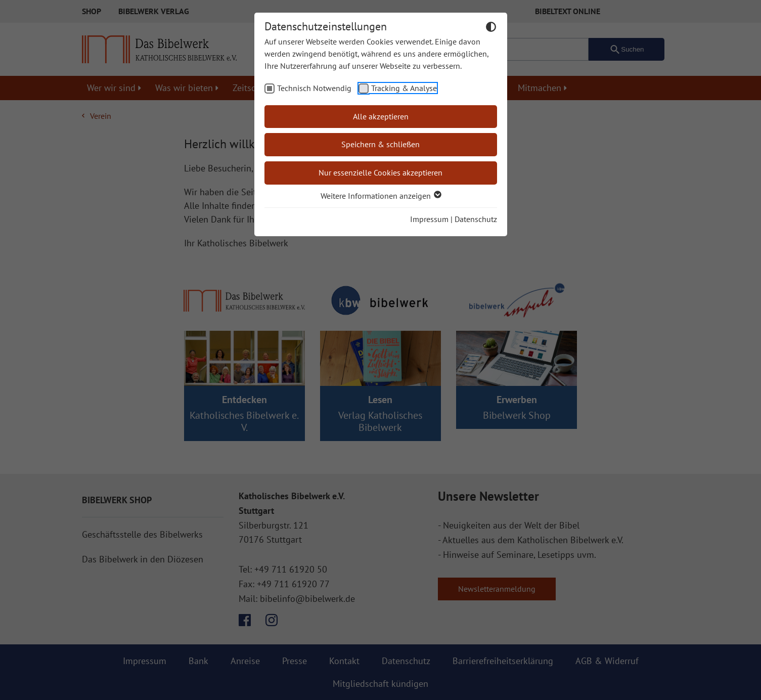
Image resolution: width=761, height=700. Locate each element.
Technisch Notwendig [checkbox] (314, 88)
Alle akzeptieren (381, 116)
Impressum (429, 219)
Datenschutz (476, 219)
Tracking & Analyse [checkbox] (404, 88)
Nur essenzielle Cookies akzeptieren (380, 172)
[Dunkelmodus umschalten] (491, 28)
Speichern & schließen (380, 144)
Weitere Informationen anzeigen (380, 196)
